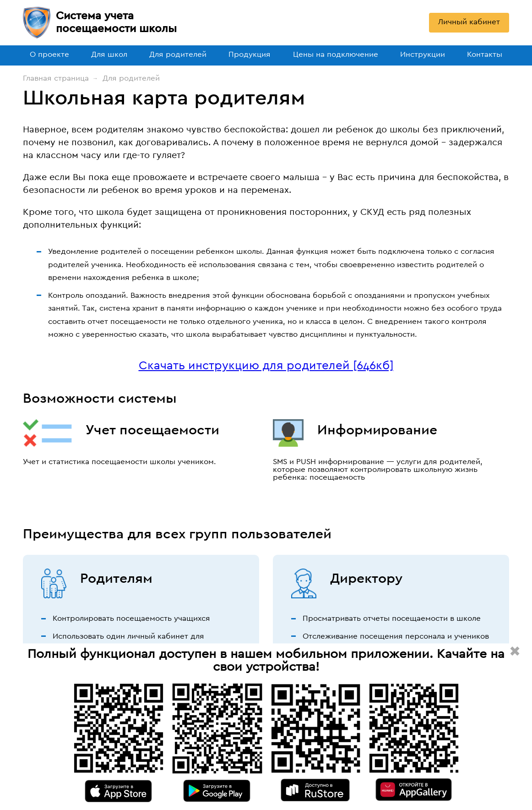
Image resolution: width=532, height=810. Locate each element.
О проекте (49, 54)
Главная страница (56, 78)
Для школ (109, 54)
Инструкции (423, 54)
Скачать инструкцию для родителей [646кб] (266, 366)
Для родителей (178, 54)
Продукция (250, 54)
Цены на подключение (336, 54)
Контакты (485, 54)
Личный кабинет (469, 22)
